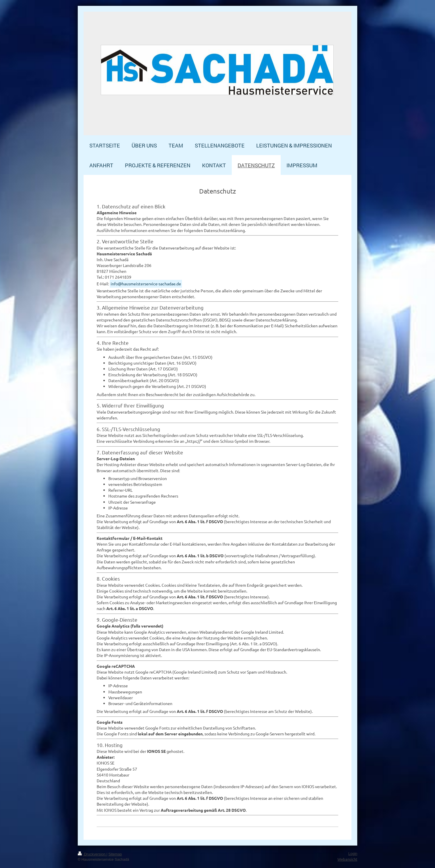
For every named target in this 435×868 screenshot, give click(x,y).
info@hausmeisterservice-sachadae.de (146, 284)
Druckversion (92, 854)
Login (353, 854)
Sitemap (115, 854)
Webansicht (347, 859)
